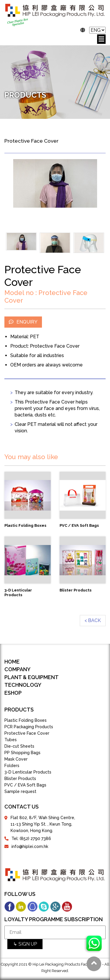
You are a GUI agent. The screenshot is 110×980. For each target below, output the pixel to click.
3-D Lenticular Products (28, 772)
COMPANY (17, 669)
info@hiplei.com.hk (30, 846)
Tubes (11, 740)
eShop (13, 693)
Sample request (20, 791)
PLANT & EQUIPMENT (32, 677)
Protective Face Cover (27, 733)
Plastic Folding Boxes (26, 720)
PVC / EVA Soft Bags (25, 785)
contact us (22, 807)
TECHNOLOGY (23, 685)
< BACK (93, 620)
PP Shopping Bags (22, 753)
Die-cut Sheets (19, 746)
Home (12, 662)
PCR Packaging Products (29, 727)
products (19, 710)
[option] (55, 183)
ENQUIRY (23, 322)
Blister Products (20, 779)
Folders (12, 766)
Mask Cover (16, 759)
